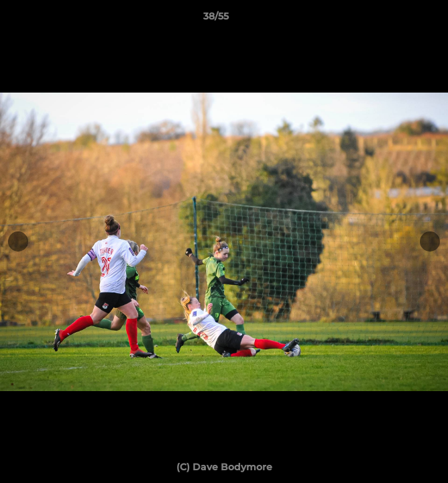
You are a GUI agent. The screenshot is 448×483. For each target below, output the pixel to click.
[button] (400, 19)
